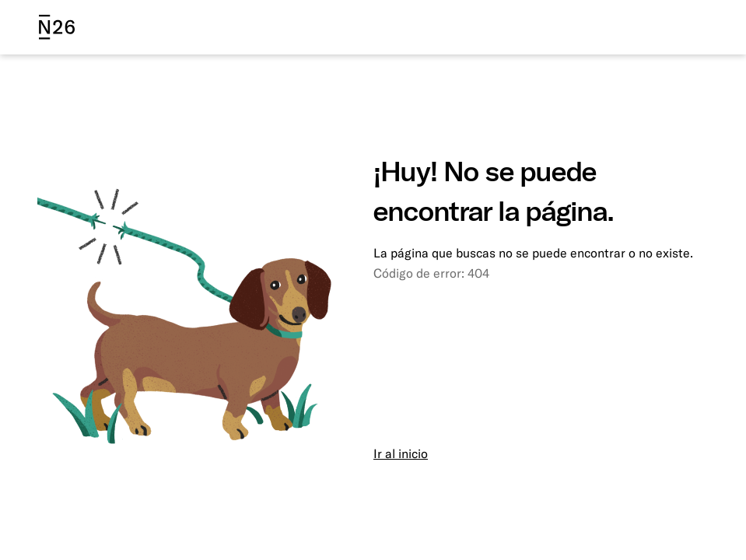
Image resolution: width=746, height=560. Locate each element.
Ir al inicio (401, 453)
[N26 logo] (57, 27)
